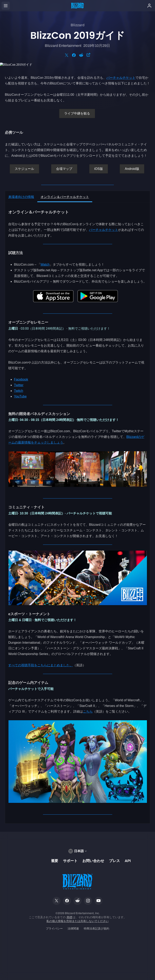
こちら (88, 711)
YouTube (20, 396)
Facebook (21, 379)
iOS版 (99, 169)
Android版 (132, 169)
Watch (45, 264)
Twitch (18, 391)
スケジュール (24, 169)
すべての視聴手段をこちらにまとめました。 (41, 665)
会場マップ (64, 169)
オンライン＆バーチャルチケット (65, 197)
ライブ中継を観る (77, 113)
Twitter (19, 385)
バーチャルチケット (121, 78)
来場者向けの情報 (21, 197)
